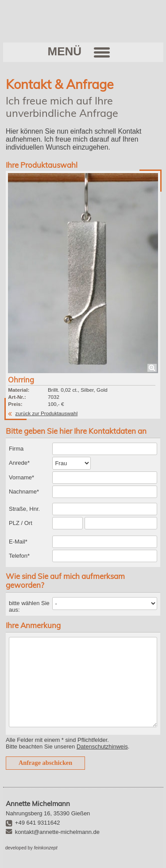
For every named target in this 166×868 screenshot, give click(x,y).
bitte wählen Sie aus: (29, 606)
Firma (16, 449)
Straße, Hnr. (24, 509)
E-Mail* (18, 542)
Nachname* (24, 492)
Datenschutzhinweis (102, 746)
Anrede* (19, 463)
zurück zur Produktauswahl (47, 413)
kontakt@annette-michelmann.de (57, 832)
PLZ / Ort (21, 523)
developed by (31, 848)
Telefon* (19, 556)
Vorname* (21, 477)
